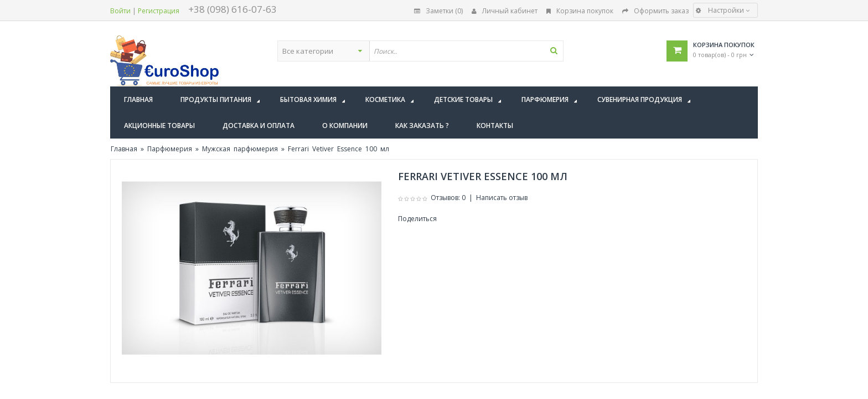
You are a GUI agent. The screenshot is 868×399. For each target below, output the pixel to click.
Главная (124, 149)
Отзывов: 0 (448, 198)
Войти (120, 11)
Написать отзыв (502, 198)
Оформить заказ (655, 11)
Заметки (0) (438, 11)
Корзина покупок (580, 11)
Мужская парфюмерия (240, 149)
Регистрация (159, 11)
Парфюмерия (170, 149)
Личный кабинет (505, 11)
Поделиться (417, 219)
